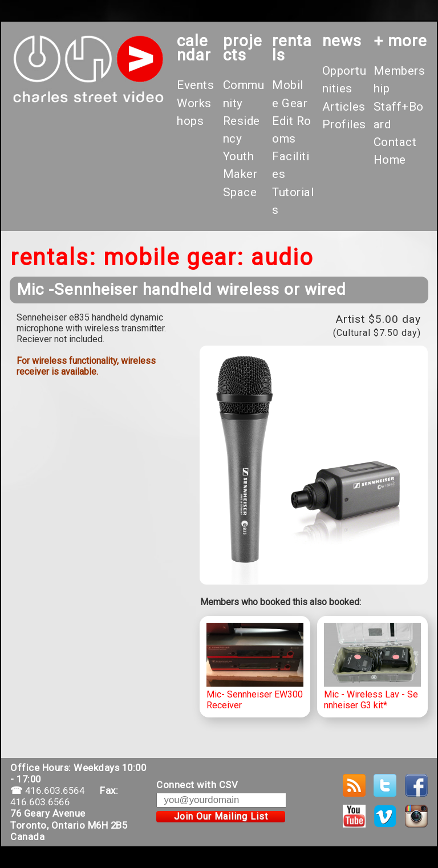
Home (390, 160)
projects (243, 48)
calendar (194, 48)
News (342, 41)
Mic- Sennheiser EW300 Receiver (255, 667)
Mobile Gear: (174, 257)
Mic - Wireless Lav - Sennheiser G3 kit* (372, 667)
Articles (344, 107)
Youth (239, 156)
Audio (282, 257)
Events (195, 85)
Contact (395, 142)
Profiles (344, 124)
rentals (292, 48)
